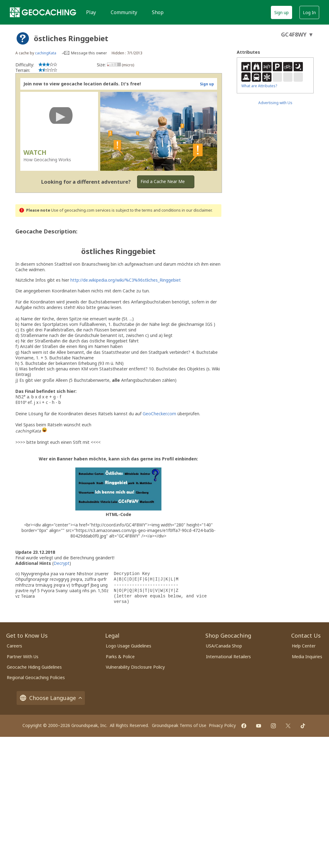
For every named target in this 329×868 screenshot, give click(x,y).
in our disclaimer (197, 210)
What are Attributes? (259, 86)
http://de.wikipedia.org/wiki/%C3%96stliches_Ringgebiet (126, 280)
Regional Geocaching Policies (36, 677)
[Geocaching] (43, 12)
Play (91, 12)
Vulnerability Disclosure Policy (135, 667)
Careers (14, 646)
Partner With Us (23, 657)
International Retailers (228, 657)
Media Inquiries (307, 657)
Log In (309, 12)
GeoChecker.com (159, 414)
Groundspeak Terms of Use (179, 725)
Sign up (281, 12)
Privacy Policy (222, 725)
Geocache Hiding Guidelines (34, 667)
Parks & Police (120, 657)
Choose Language (51, 698)
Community (124, 12)
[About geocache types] (23, 38)
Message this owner (89, 53)
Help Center (304, 646)
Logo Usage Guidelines (129, 646)
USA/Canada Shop (224, 646)
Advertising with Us (275, 103)
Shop (158, 12)
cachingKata (46, 53)
